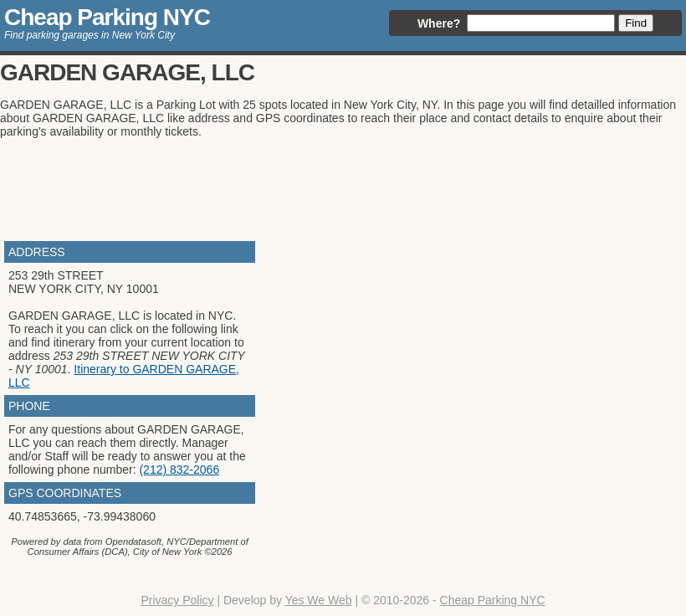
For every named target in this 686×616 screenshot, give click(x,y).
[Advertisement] (305, 187)
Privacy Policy (177, 600)
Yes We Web (319, 600)
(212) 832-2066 (179, 470)
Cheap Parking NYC (107, 17)
